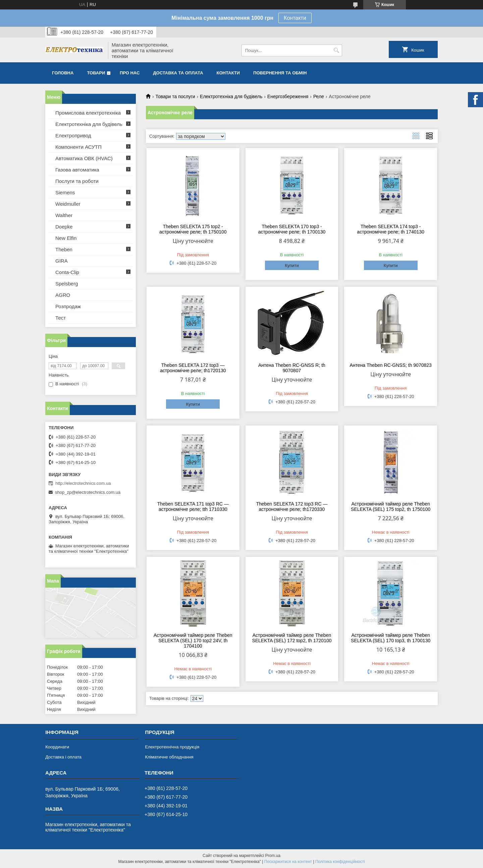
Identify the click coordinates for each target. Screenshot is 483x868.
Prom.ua (273, 856)
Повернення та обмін (280, 73)
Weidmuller (68, 204)
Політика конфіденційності (340, 862)
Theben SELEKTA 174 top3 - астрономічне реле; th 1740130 (391, 229)
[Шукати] (336, 50)
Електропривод (73, 136)
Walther (64, 215)
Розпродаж (68, 306)
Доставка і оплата (63, 757)
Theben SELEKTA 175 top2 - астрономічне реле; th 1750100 (193, 229)
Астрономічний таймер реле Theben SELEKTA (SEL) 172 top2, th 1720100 (292, 638)
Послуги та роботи (77, 181)
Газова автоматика (77, 170)
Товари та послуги (175, 96)
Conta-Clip (67, 272)
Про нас (130, 73)
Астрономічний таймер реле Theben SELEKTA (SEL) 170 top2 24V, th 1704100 (193, 641)
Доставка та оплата (178, 73)
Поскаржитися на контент (288, 862)
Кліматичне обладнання (169, 757)
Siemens (65, 192)
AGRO (63, 295)
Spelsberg (67, 284)
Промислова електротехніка (88, 113)
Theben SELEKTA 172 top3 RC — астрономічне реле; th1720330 (292, 507)
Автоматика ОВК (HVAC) (84, 158)
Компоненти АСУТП (78, 147)
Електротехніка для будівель (231, 96)
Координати (57, 747)
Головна (63, 73)
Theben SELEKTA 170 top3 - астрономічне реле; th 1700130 (292, 229)
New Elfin (66, 238)
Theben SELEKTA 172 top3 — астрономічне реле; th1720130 (193, 368)
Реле (319, 96)
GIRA (62, 261)
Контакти (295, 18)
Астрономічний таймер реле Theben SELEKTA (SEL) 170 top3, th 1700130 (391, 638)
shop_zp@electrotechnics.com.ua (88, 492)
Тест (61, 318)
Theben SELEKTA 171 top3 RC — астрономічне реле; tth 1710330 (193, 507)
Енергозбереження (288, 96)
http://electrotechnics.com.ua (83, 483)
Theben (64, 249)
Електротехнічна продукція (172, 747)
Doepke (64, 227)
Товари (96, 73)
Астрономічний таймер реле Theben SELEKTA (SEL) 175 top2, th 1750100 (391, 507)
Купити (292, 265)
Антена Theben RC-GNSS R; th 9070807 (292, 368)
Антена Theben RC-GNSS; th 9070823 (391, 365)
